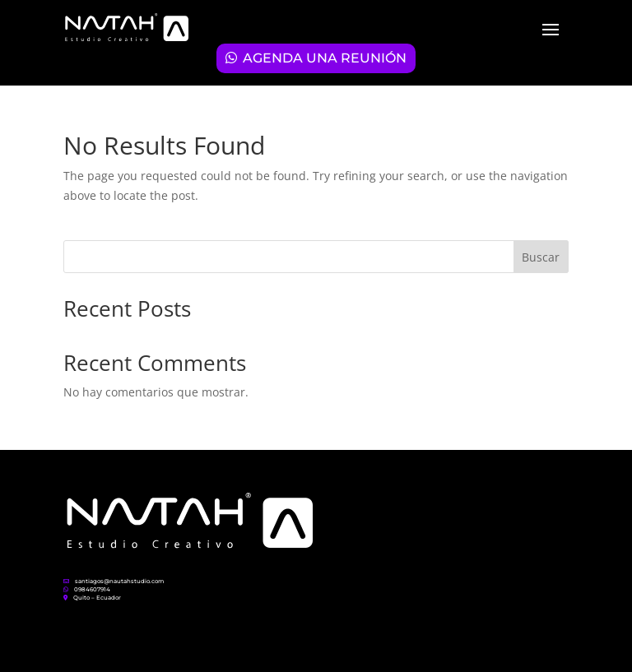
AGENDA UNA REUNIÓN (325, 58)
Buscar (541, 257)
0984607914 (87, 589)
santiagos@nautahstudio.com (114, 581)
